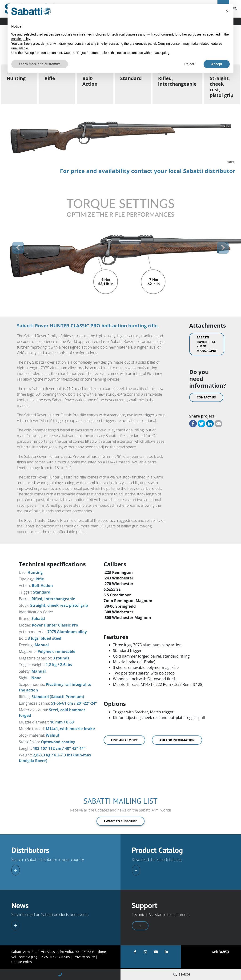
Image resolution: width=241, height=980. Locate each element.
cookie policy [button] (21, 39)
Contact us (206, 397)
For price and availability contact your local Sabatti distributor (148, 171)
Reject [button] (189, 64)
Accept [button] (217, 64)
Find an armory (124, 740)
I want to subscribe (120, 821)
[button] (18, 248)
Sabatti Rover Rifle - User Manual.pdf (207, 344)
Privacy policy (85, 957)
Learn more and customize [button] (40, 64)
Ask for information (177, 740)
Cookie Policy (22, 962)
